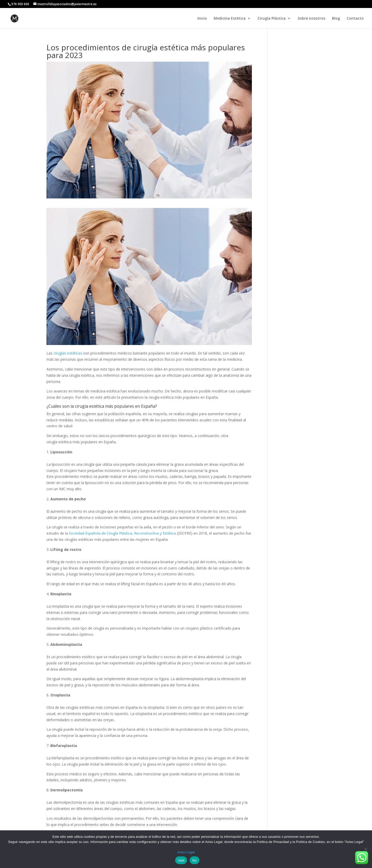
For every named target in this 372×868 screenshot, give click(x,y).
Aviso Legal (186, 852)
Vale (181, 860)
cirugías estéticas (68, 353)
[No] (366, 849)
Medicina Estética (230, 19)
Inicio (202, 19)
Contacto (355, 19)
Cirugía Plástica (272, 19)
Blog (336, 19)
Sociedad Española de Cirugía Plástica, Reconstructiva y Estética (122, 533)
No (194, 860)
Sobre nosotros (311, 19)
